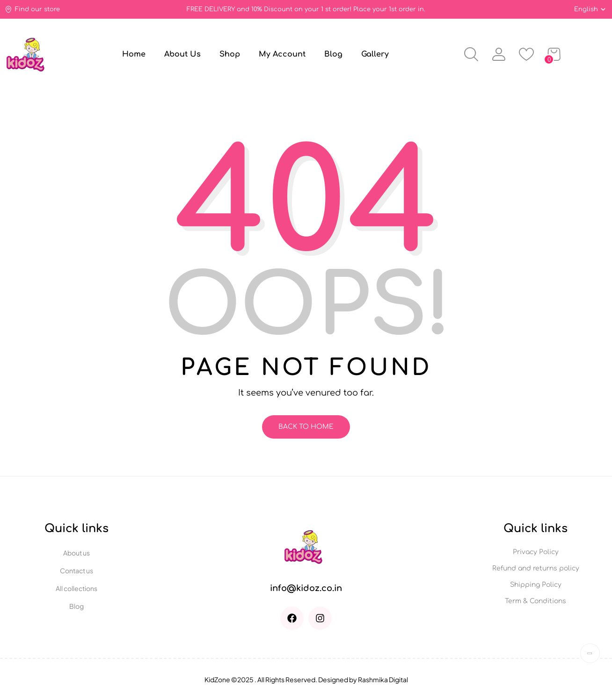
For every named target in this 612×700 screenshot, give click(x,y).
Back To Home (306, 427)
